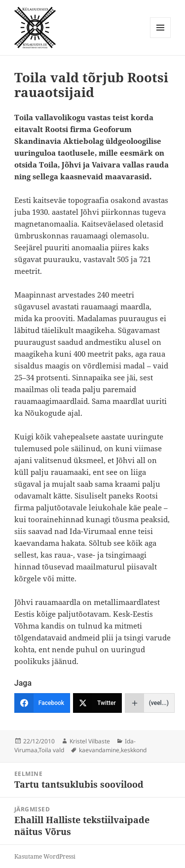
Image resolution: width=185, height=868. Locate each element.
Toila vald (51, 750)
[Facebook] (42, 703)
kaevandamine (99, 750)
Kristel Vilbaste (90, 741)
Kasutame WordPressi (45, 856)
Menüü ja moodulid (161, 38)
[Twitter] (97, 703)
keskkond (134, 750)
